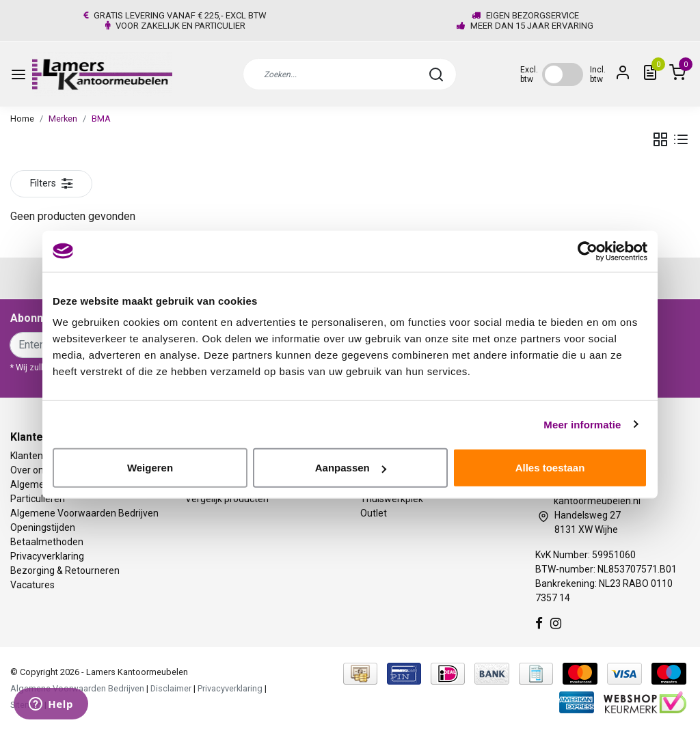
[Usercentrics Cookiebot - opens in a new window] (588, 251)
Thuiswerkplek (392, 499)
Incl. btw (598, 74)
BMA (101, 119)
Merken (63, 119)
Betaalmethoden (47, 542)
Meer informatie (582, 424)
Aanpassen (351, 468)
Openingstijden (43, 527)
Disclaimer (171, 688)
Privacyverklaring (47, 556)
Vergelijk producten (227, 499)
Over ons (29, 470)
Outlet (374, 513)
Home (22, 119)
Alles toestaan (550, 468)
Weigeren (150, 468)
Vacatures (32, 585)
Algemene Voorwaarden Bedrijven (84, 513)
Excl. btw (529, 74)
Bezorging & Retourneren (65, 570)
